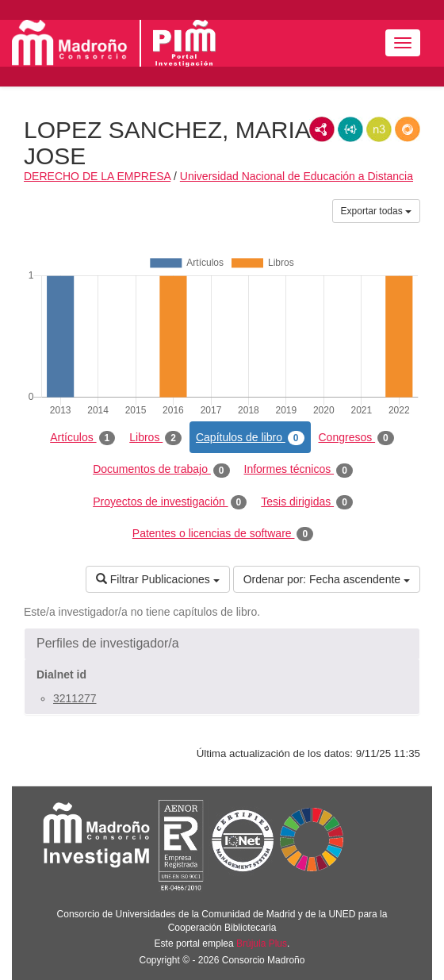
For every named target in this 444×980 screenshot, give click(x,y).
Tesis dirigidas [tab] (307, 502)
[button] (222, 644)
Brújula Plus (262, 943)
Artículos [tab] (82, 438)
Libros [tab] (155, 438)
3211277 (75, 698)
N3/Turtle (379, 129)
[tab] (222, 644)
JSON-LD (350, 129)
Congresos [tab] (356, 438)
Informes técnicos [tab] (299, 470)
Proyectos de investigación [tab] (170, 502)
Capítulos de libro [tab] (250, 438)
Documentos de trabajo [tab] (161, 470)
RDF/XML (322, 129)
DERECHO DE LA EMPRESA (97, 176)
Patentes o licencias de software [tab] (223, 534)
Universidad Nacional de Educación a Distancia (297, 176)
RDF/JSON (408, 129)
